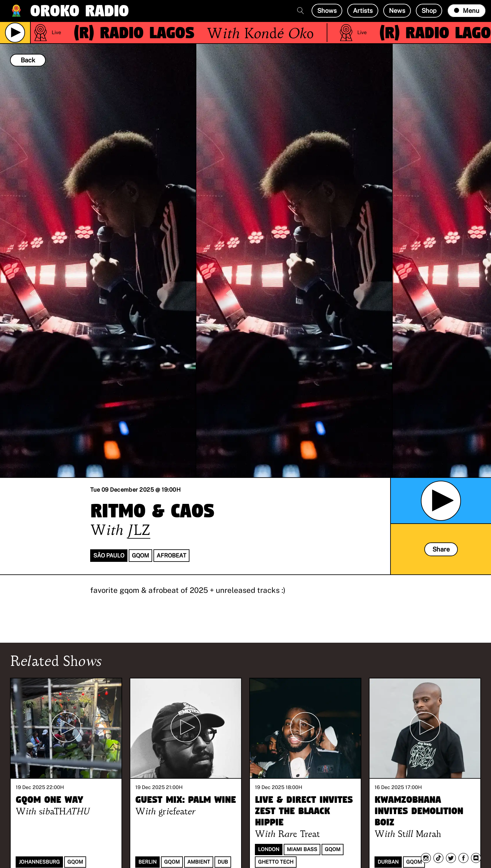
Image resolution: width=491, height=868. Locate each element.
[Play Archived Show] (441, 501)
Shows (327, 11)
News (397, 11)
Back (28, 60)
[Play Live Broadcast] (15, 33)
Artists (363, 11)
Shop (429, 11)
